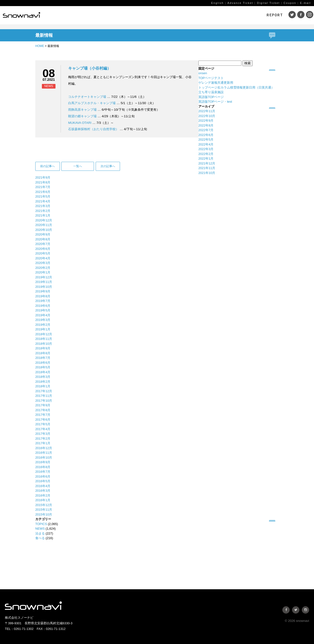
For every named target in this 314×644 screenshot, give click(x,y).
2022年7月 (206, 130)
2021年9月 (43, 177)
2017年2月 (43, 439)
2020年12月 (44, 220)
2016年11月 (44, 453)
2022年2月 (206, 154)
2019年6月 (43, 306)
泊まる (40, 533)
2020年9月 (43, 234)
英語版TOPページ (211, 97)
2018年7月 (43, 358)
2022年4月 (206, 144)
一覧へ (78, 166)
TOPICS (41, 524)
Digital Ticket (268, 3)
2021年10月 (207, 173)
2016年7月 (43, 472)
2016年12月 (44, 448)
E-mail (306, 3)
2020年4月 (43, 258)
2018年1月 (43, 386)
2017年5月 (43, 424)
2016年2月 (43, 495)
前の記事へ (47, 166)
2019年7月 (43, 301)
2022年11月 (207, 111)
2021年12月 (207, 163)
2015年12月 (44, 505)
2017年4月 (43, 429)
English (217, 3)
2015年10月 (44, 514)
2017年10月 (44, 401)
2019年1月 (43, 329)
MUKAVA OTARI (80, 123)
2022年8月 (206, 125)
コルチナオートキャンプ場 (87, 97)
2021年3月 (43, 206)
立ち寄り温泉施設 (211, 92)
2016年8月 (43, 467)
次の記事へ (108, 166)
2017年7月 (43, 415)
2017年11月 (44, 396)
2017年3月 (43, 434)
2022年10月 (207, 116)
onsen (203, 73)
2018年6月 (43, 363)
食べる (40, 538)
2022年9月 (206, 121)
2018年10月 (44, 344)
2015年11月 (44, 510)
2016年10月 (44, 458)
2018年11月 (44, 339)
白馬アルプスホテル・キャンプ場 (92, 103)
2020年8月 (43, 239)
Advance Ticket (240, 3)
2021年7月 (43, 187)
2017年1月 (43, 443)
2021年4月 (43, 201)
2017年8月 (43, 410)
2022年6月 (206, 135)
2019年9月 (43, 291)
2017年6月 (43, 420)
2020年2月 (43, 268)
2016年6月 (43, 476)
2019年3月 (43, 320)
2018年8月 (43, 353)
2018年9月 (43, 348)
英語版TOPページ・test (215, 102)
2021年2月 (43, 211)
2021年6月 (43, 192)
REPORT (275, 15)
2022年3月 (206, 149)
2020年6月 (43, 249)
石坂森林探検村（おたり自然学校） (93, 129)
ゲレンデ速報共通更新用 (216, 83)
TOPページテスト (211, 78)
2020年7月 (43, 244)
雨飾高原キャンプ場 (82, 110)
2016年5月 (43, 481)
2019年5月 (43, 310)
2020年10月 (44, 230)
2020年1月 (43, 272)
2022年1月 (206, 159)
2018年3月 (43, 377)
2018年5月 (43, 367)
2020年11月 (44, 225)
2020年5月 (43, 253)
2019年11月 (44, 282)
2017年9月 (43, 405)
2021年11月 (207, 168)
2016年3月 (43, 491)
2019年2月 (43, 325)
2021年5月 (43, 196)
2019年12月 (44, 277)
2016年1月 (43, 500)
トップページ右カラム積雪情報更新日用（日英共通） (236, 87)
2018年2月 (43, 382)
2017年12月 (44, 391)
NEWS (40, 529)
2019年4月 (43, 315)
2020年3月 (43, 263)
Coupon (290, 3)
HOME (40, 46)
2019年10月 (44, 287)
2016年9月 (43, 462)
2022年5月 (206, 140)
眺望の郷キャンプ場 (82, 116)
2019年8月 (43, 296)
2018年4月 (43, 372)
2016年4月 (43, 486)
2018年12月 (44, 334)
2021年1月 (43, 215)
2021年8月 (43, 182)
